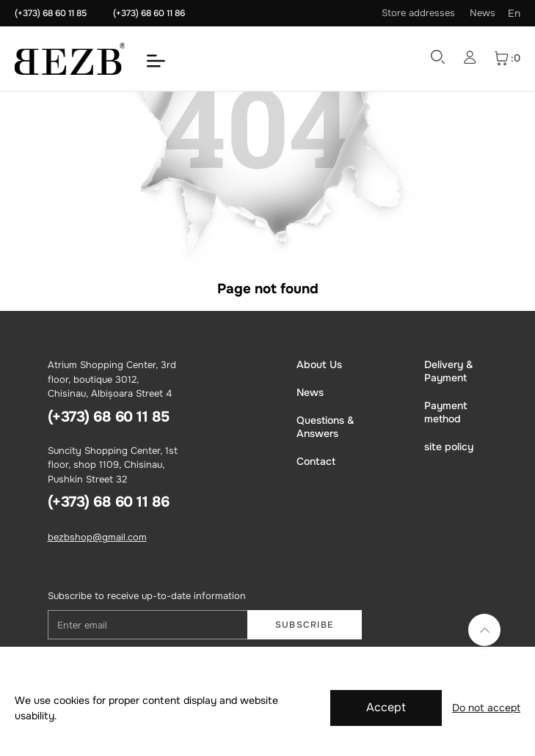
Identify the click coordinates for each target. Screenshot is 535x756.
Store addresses (418, 13)
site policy (449, 447)
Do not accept (486, 708)
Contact (316, 461)
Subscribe (305, 625)
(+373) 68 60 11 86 (149, 13)
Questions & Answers (325, 427)
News (483, 13)
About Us (319, 364)
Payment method (446, 412)
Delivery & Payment (449, 371)
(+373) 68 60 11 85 (51, 13)
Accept (386, 707)
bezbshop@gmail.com (97, 537)
